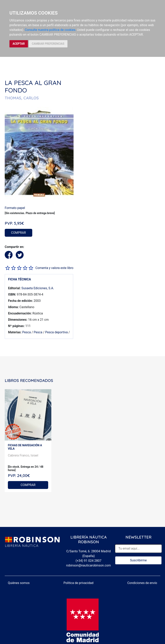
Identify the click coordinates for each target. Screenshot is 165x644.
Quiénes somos (19, 583)
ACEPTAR (19, 44)
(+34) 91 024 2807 (89, 561)
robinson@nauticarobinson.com (88, 565)
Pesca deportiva (57, 332)
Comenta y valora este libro (54, 268)
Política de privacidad (78, 583)
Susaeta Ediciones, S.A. (38, 288)
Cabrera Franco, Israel (23, 455)
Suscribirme (138, 560)
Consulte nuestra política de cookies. (51, 30)
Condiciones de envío (142, 583)
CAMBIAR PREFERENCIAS (48, 44)
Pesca (27, 332)
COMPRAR (18, 233)
